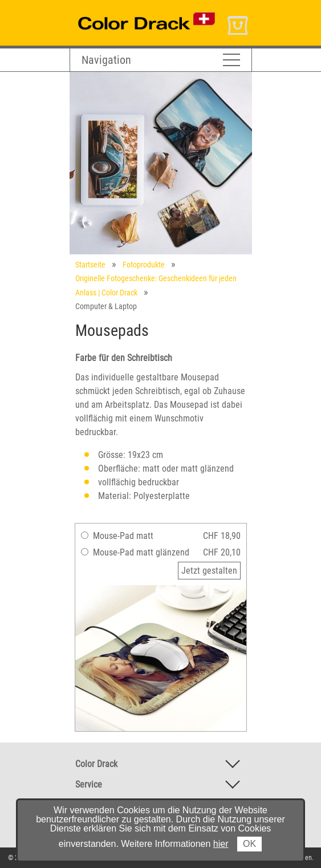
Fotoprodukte (144, 265)
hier (221, 844)
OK (249, 844)
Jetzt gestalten (209, 571)
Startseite (90, 265)
